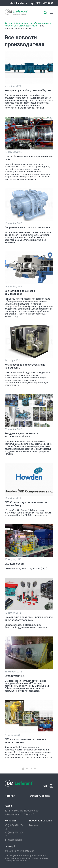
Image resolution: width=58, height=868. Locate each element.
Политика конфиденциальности (27, 859)
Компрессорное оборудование (33, 23)
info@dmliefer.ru (18, 3)
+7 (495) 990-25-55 (44, 3)
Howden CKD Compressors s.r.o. (22, 26)
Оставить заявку (40, 796)
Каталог (9, 23)
